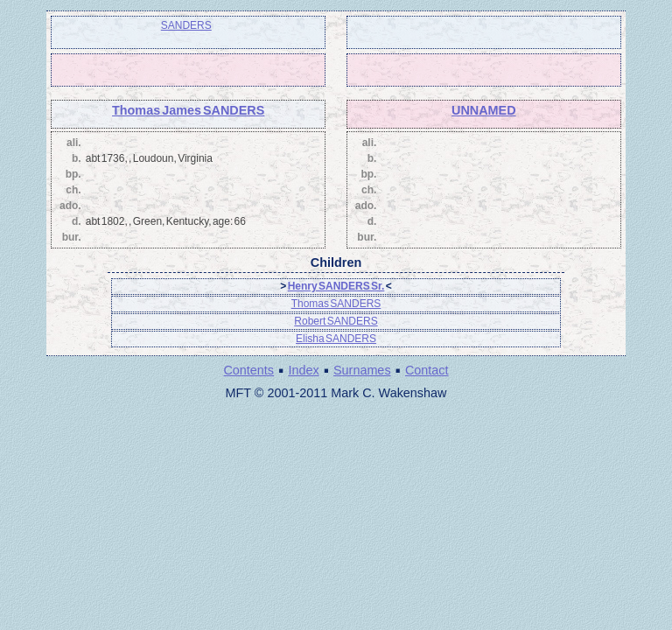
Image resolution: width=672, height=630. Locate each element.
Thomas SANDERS (336, 304)
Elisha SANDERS (336, 339)
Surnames (362, 370)
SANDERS (186, 25)
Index (303, 370)
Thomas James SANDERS (188, 110)
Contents (248, 370)
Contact (427, 370)
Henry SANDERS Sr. (336, 286)
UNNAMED (484, 110)
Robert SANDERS (336, 321)
